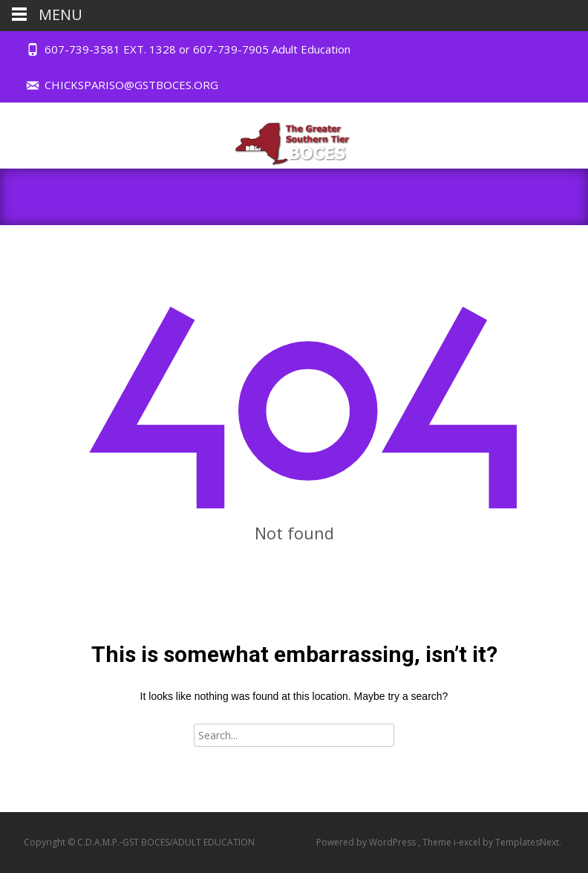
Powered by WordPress (367, 842)
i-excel (468, 842)
